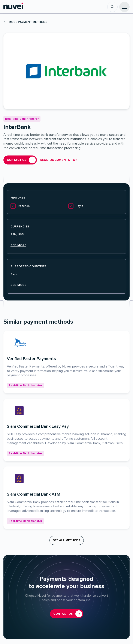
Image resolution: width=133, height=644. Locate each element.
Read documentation (59, 160)
